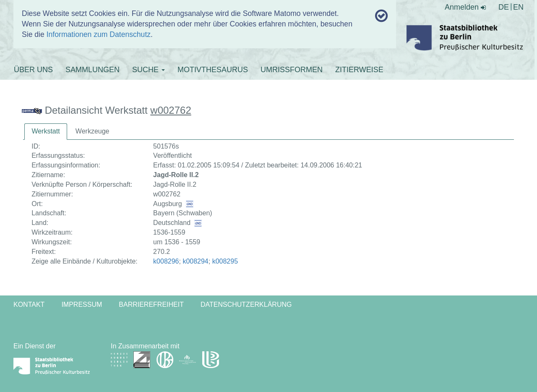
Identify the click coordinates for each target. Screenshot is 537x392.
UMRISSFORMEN (292, 70)
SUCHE (149, 70)
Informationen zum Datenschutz (99, 34)
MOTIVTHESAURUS (213, 70)
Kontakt (29, 304)
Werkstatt (46, 131)
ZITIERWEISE (359, 70)
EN (518, 7)
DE (504, 7)
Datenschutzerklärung (246, 304)
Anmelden (465, 7)
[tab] (46, 132)
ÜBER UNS (33, 70)
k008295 (225, 261)
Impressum (82, 304)
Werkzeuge (93, 131)
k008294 (195, 261)
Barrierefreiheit (151, 304)
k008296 (166, 261)
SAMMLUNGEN (93, 70)
